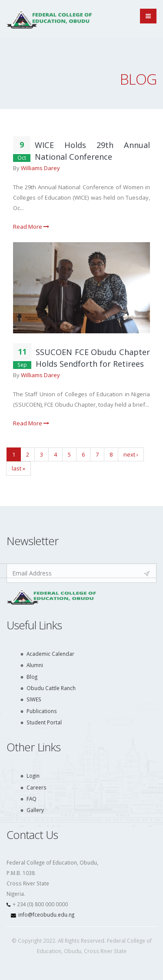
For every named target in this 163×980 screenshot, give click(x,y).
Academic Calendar (50, 654)
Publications (42, 711)
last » (18, 468)
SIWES (34, 699)
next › (131, 454)
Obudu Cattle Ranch (51, 688)
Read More (31, 227)
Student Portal (44, 722)
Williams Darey (40, 168)
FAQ (32, 799)
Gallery (35, 810)
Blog (32, 677)
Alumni (35, 665)
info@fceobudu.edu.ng (46, 914)
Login (33, 776)
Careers (37, 787)
